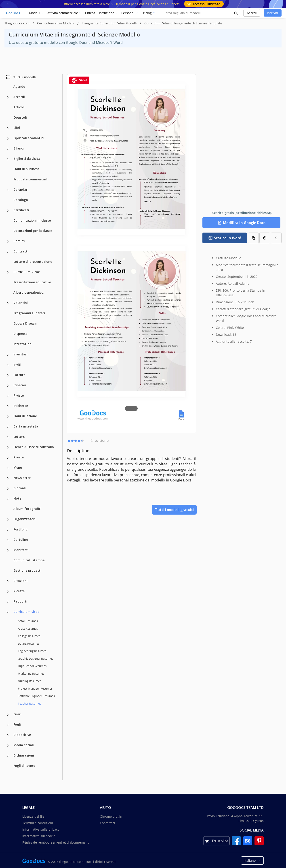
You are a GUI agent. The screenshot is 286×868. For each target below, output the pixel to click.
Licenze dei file (33, 816)
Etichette (21, 406)
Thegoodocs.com (17, 23)
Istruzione (107, 13)
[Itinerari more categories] (8, 386)
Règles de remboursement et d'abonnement (56, 842)
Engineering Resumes (32, 651)
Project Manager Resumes (35, 688)
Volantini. (21, 303)
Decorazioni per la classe (33, 231)
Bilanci (19, 148)
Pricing (147, 13)
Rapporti (20, 601)
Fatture (19, 375)
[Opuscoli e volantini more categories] (8, 139)
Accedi (252, 13)
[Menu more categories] (8, 468)
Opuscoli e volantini (29, 138)
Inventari (20, 354)
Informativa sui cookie (39, 836)
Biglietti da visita (27, 159)
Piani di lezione (25, 416)
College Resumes (29, 636)
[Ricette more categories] (8, 592)
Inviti (17, 365)
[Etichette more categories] (8, 406)
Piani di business (26, 169)
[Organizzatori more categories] (8, 520)
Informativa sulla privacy (41, 829)
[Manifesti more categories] (8, 550)
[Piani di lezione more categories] (8, 417)
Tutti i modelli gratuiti (174, 510)
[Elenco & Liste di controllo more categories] (8, 447)
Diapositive (22, 735)
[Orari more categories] (8, 715)
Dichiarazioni (24, 755)
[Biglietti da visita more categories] (8, 159)
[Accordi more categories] (8, 97)
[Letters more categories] (8, 437)
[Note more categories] (8, 499)
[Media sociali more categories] (8, 746)
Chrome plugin (111, 816)
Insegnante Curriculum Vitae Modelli (110, 23)
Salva (79, 80)
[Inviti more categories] (8, 365)
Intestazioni (23, 344)
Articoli (19, 107)
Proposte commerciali (30, 179)
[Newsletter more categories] (8, 478)
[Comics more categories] (8, 242)
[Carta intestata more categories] (8, 427)
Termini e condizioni (38, 823)
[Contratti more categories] (8, 252)
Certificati (21, 210)
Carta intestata (26, 426)
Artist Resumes (28, 629)
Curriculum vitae (26, 612)
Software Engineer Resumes (36, 696)
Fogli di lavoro (24, 766)
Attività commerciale (63, 13)
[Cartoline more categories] (8, 540)
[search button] (236, 13)
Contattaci (107, 823)
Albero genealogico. (29, 292)
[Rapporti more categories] (8, 602)
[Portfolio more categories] (8, 530)
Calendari (21, 189)
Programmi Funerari (29, 313)
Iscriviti (273, 13)
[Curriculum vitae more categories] (8, 612)
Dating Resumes (29, 644)
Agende (19, 87)
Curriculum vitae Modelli (56, 23)
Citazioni (20, 581)
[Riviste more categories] (8, 396)
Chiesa (90, 13)
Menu (18, 467)
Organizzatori (24, 519)
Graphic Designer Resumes (36, 658)
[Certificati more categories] (8, 211)
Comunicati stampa (29, 560)
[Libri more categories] (8, 128)
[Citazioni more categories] (8, 581)
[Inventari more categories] (8, 355)
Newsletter (22, 478)
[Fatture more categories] (8, 375)
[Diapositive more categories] (8, 735)
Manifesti (21, 550)
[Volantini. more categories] (8, 303)
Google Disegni (25, 323)
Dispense (20, 334)
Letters (19, 437)
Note (17, 498)
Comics (19, 241)
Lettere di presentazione (33, 262)
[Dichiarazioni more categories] (8, 756)
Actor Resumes (28, 621)
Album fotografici (27, 509)
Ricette (19, 591)
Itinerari (20, 385)
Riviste (19, 395)
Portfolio (20, 529)
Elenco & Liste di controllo (34, 447)
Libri (17, 128)
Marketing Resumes (31, 673)
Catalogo (21, 200)
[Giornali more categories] (8, 489)
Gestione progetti (27, 570)
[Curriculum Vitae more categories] (8, 272)
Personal (128, 13)
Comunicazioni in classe (32, 220)
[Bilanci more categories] (8, 149)
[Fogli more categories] (8, 725)
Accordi (19, 97)
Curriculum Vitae (27, 272)
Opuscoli (20, 117)
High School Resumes (32, 666)
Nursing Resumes (29, 681)
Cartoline (21, 540)
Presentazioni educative (32, 282)
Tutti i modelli (21, 77)
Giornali (20, 488)
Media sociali (24, 745)
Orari (17, 714)
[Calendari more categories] (8, 190)
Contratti (21, 251)
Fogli (17, 724)
